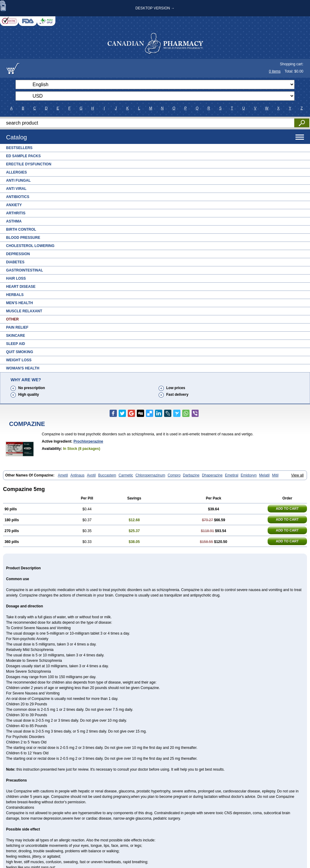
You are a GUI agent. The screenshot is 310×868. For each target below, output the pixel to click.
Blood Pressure (23, 238)
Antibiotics (18, 197)
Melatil (264, 475)
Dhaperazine (212, 475)
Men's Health (20, 303)
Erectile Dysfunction (29, 164)
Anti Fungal (18, 180)
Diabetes (15, 262)
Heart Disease (21, 287)
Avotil (91, 475)
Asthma (14, 221)
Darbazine (191, 475)
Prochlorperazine (88, 441)
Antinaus (77, 475)
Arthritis (16, 213)
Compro (174, 475)
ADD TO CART (287, 509)
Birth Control (21, 229)
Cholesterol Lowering (30, 246)
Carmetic (126, 475)
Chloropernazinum (150, 475)
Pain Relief (17, 327)
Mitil (275, 475)
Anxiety (14, 205)
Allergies (16, 172)
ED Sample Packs (23, 156)
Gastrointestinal (25, 270)
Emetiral (232, 475)
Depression (18, 254)
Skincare (16, 336)
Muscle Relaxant (24, 311)
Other (12, 319)
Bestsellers (19, 148)
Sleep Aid (16, 344)
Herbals (15, 295)
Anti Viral (16, 189)
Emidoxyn (249, 475)
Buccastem (107, 475)
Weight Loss (19, 360)
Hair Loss (16, 278)
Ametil (63, 475)
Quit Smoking (20, 352)
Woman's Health (23, 368)
